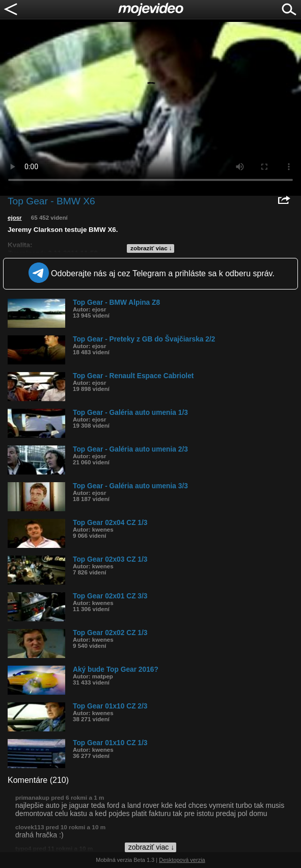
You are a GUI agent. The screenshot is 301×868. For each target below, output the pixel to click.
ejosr (15, 218)
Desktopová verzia (182, 860)
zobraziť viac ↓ (151, 248)
